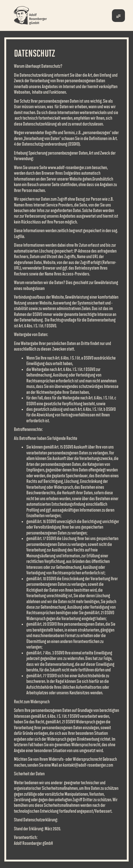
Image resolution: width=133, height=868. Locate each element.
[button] (118, 16)
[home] (40, 15)
